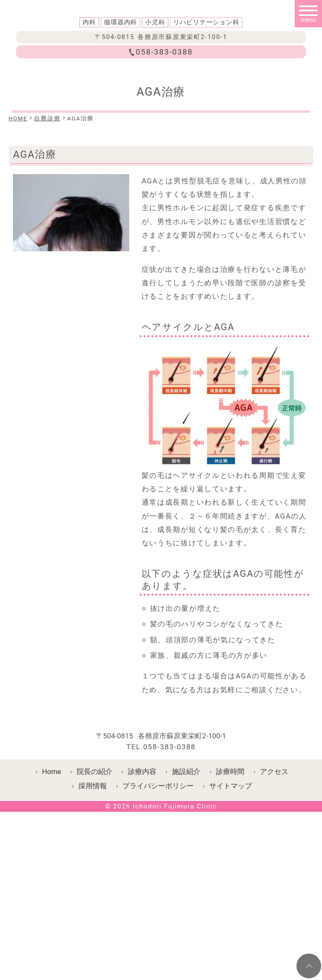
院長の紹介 (95, 902)
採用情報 (93, 916)
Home (52, 902)
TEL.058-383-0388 (161, 877)
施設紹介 (186, 902)
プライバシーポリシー (158, 916)
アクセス (274, 902)
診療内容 (142, 902)
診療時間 (230, 902)
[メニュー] (308, 14)
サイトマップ (231, 916)
